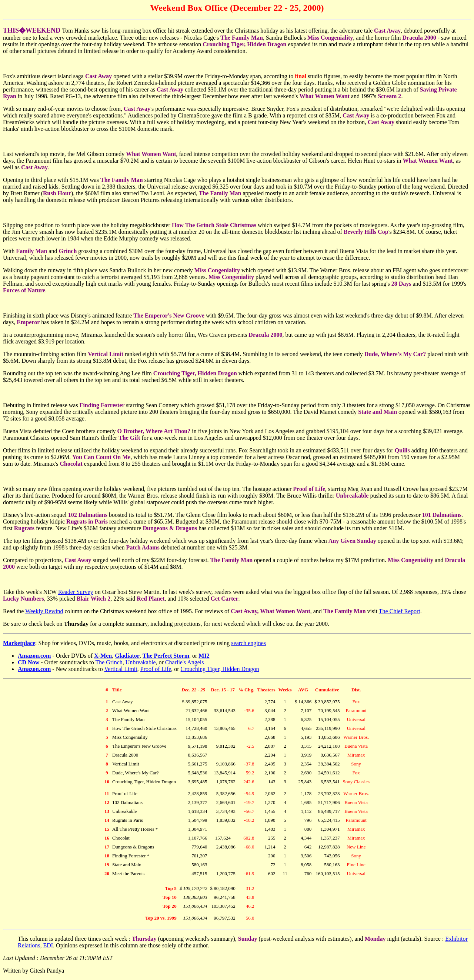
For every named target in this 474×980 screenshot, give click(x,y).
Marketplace (19, 643)
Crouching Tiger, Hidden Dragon (220, 669)
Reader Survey (76, 592)
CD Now (29, 662)
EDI (48, 945)
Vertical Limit (121, 669)
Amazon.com (34, 656)
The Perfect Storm (166, 656)
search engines (248, 643)
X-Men (103, 656)
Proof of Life (156, 669)
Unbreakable (141, 662)
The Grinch (109, 662)
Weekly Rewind (44, 611)
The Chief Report (400, 611)
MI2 (204, 656)
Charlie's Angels (185, 662)
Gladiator (127, 656)
